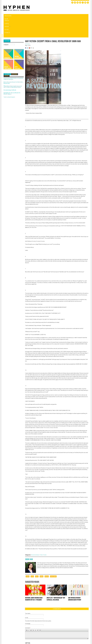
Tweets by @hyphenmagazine (9, 77)
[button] (27, 610)
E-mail (27, 598)
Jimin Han (29, 539)
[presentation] (36, 628)
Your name (28, 594)
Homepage (28, 604)
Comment (28, 608)
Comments (57, 589)
